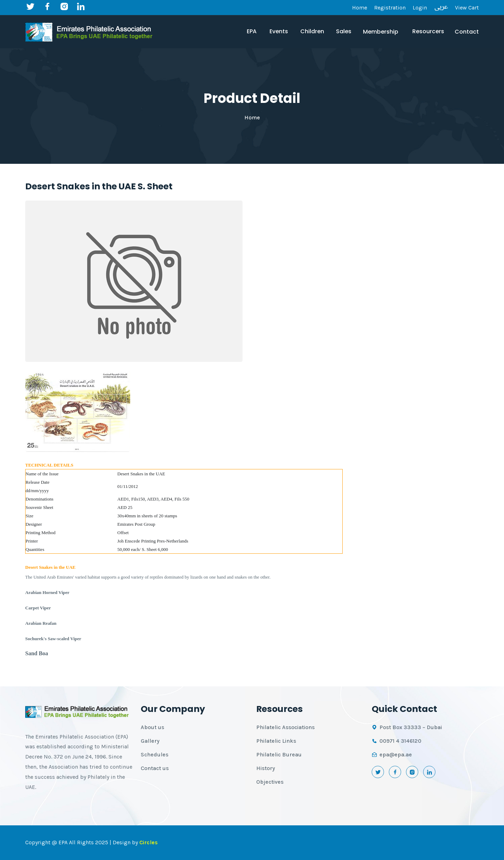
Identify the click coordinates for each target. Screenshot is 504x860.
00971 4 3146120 (400, 741)
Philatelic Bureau (279, 754)
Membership (381, 32)
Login (420, 8)
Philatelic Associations (285, 727)
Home (360, 8)
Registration (390, 8)
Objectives (270, 782)
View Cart (467, 8)
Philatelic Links (276, 741)
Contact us (155, 768)
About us (152, 727)
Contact (467, 32)
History (266, 768)
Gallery (150, 741)
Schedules (155, 754)
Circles (149, 842)
